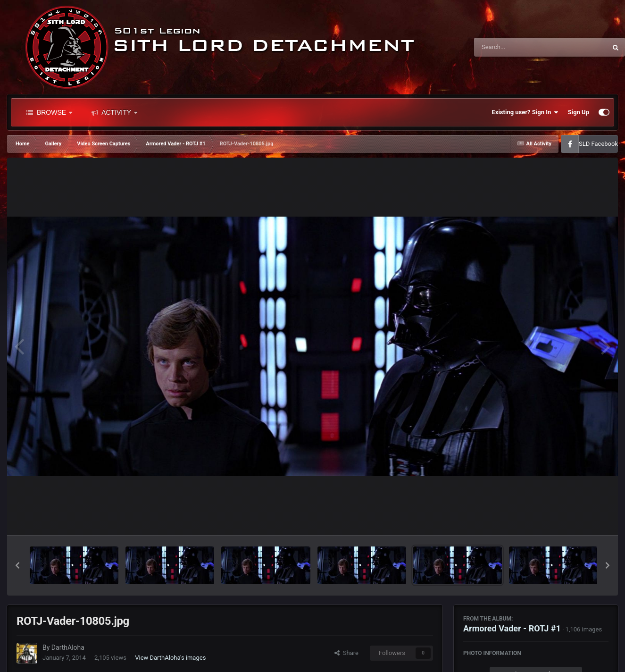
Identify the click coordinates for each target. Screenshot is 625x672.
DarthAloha (68, 647)
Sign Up (579, 112)
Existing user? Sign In (525, 112)
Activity (114, 112)
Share (346, 653)
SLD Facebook (598, 144)
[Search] (517, 47)
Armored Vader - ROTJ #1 (512, 628)
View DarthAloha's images (170, 658)
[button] (17, 565)
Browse (49, 112)
